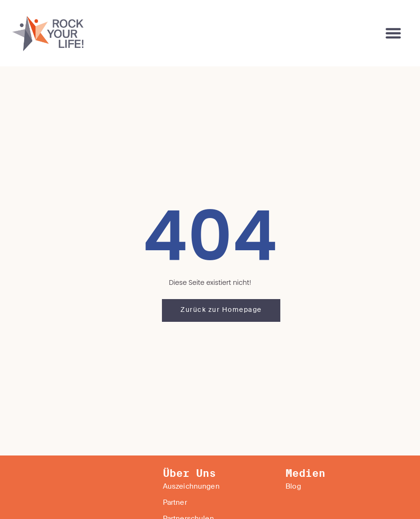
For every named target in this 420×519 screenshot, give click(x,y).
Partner (175, 503)
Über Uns (189, 473)
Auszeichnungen (191, 487)
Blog (293, 487)
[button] (394, 33)
